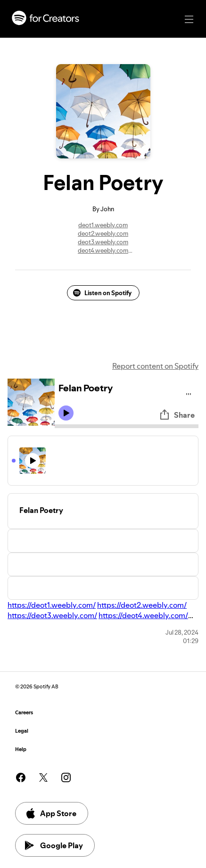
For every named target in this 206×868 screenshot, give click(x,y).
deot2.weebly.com (103, 233)
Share (177, 415)
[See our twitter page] (43, 777)
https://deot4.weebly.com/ (143, 615)
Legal (22, 731)
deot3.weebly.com (103, 242)
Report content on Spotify (155, 366)
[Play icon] (66, 413)
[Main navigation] (189, 19)
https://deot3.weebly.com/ (52, 615)
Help (21, 749)
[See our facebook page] (21, 777)
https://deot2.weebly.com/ (142, 605)
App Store (51, 813)
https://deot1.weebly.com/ (52, 605)
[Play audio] (189, 393)
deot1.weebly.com (103, 225)
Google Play (54, 845)
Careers (24, 713)
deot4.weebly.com (103, 250)
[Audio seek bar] (127, 426)
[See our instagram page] (66, 777)
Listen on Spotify (102, 293)
